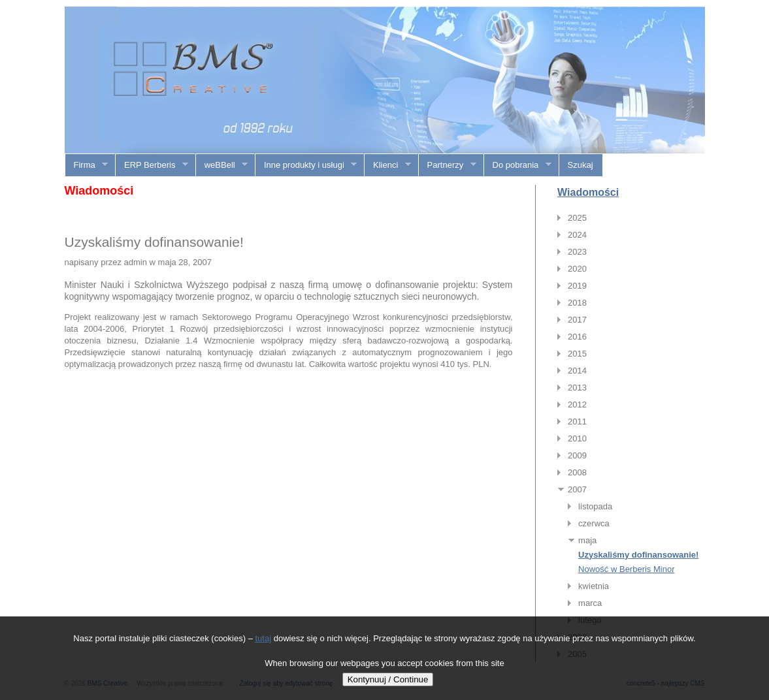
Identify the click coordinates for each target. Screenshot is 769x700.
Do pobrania (518, 165)
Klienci (388, 165)
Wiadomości (588, 192)
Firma (87, 165)
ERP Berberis (152, 165)
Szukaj (581, 165)
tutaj (264, 638)
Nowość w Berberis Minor (626, 569)
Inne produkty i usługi (306, 165)
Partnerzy (448, 165)
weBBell (222, 165)
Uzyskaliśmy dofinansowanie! (638, 555)
